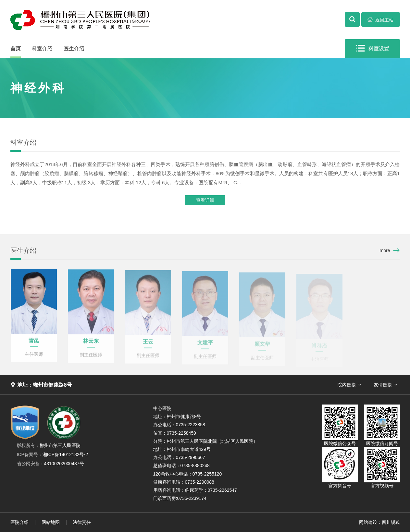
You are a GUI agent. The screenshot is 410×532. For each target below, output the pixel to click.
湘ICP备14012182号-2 (52, 454)
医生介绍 (74, 48)
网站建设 (368, 522)
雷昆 (34, 345)
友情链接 (383, 385)
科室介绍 (42, 48)
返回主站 (380, 19)
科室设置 (373, 48)
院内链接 (347, 385)
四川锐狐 (391, 522)
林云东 (91, 346)
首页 (16, 48)
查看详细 (205, 201)
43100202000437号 (50, 464)
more (385, 250)
